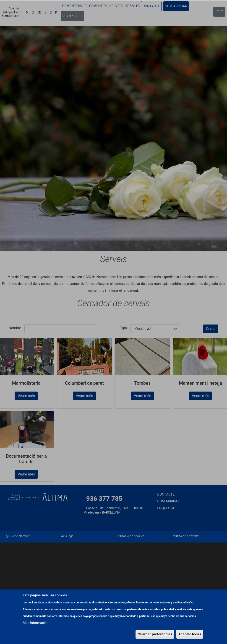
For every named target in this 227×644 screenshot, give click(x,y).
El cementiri (96, 6)
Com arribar (176, 6)
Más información (36, 630)
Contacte (151, 6)
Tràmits (132, 6)
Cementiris (72, 6)
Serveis (116, 6)
